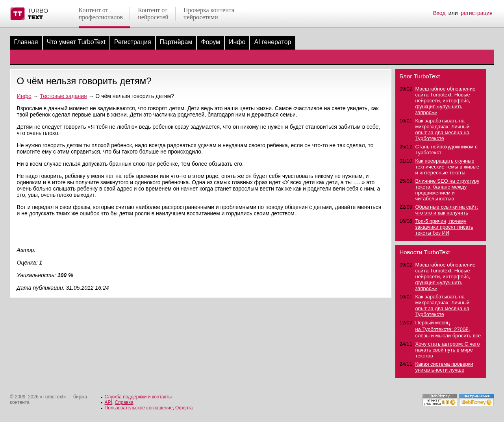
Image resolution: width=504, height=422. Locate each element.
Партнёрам (176, 42)
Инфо (237, 42)
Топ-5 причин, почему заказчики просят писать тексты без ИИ (444, 227)
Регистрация (133, 42)
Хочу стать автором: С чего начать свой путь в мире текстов (447, 350)
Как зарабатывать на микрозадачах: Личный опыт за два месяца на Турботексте (442, 130)
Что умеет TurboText (76, 42)
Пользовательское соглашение (139, 408)
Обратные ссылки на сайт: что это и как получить (447, 210)
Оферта (184, 408)
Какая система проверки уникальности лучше (444, 367)
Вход (439, 13)
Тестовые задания (63, 96)
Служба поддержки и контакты (138, 397)
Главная (26, 42)
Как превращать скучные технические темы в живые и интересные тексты (447, 167)
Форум (210, 42)
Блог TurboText (420, 76)
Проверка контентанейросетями (209, 14)
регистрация (477, 13)
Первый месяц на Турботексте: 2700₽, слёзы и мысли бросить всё (448, 329)
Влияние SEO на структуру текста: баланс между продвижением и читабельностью (447, 190)
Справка (124, 402)
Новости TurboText (424, 252)
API (108, 402)
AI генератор (272, 42)
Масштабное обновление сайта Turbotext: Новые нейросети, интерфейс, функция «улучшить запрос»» (445, 101)
